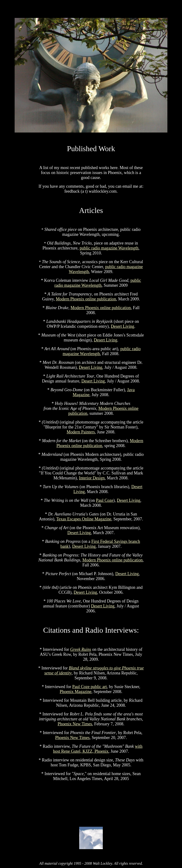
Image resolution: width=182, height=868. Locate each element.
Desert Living (122, 326)
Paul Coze (105, 500)
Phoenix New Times (75, 724)
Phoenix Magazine (75, 692)
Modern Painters (81, 432)
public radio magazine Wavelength (109, 248)
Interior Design (92, 478)
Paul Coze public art (90, 687)
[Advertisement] (91, 804)
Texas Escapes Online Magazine (84, 519)
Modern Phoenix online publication (86, 299)
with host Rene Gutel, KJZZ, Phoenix (98, 749)
